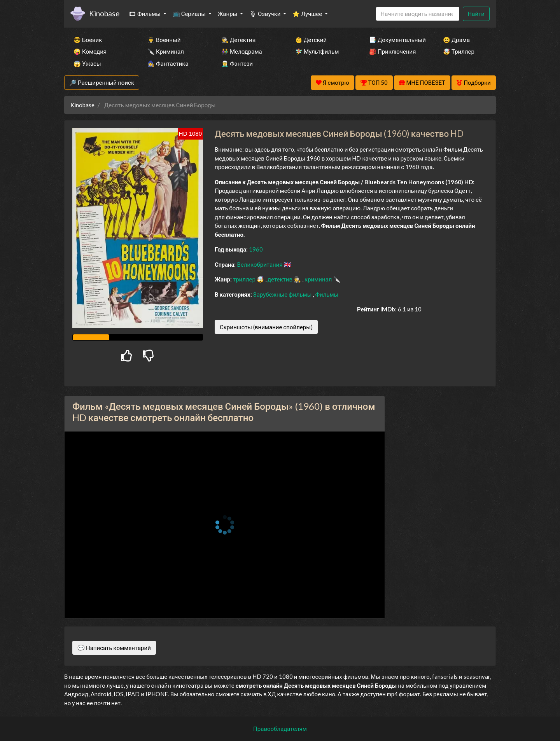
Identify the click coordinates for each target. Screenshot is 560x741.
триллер (245, 279)
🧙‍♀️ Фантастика (168, 63)
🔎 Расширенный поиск (102, 82)
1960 (256, 249)
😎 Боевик (88, 40)
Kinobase (104, 13)
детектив (281, 279)
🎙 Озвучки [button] (265, 14)
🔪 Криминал (166, 51)
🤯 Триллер (459, 51)
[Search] (418, 14)
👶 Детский (311, 40)
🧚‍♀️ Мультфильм (317, 51)
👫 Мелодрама (242, 51)
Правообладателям (280, 729)
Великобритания (260, 264)
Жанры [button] (228, 14)
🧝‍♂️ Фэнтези (237, 63)
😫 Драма (456, 40)
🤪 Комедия (90, 51)
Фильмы (327, 294)
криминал (319, 279)
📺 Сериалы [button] (190, 14)
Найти (476, 14)
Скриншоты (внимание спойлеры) (266, 327)
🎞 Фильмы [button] (145, 14)
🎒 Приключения (392, 51)
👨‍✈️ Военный (164, 40)
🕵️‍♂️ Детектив (238, 40)
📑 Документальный (395, 40)
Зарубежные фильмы (283, 294)
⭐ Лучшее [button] (308, 14)
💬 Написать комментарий (114, 648)
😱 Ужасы (87, 63)
